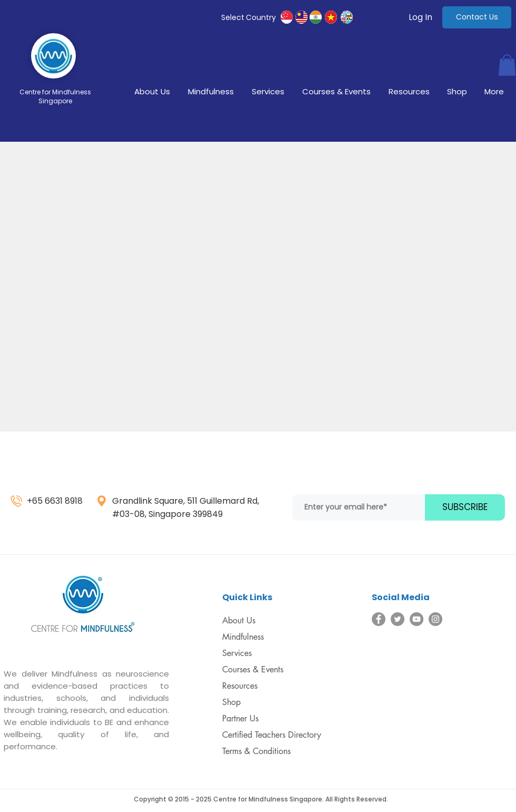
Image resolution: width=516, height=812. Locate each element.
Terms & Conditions (256, 751)
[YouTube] (416, 619)
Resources (240, 686)
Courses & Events (253, 669)
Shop (231, 702)
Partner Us (240, 718)
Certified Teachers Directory (272, 735)
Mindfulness (243, 637)
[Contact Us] (477, 17)
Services (237, 653)
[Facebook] (379, 619)
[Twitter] (398, 619)
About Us (239, 620)
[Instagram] (435, 619)
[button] (507, 65)
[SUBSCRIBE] (465, 507)
